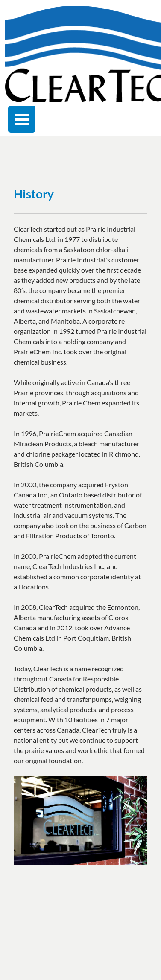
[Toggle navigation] (22, 119)
